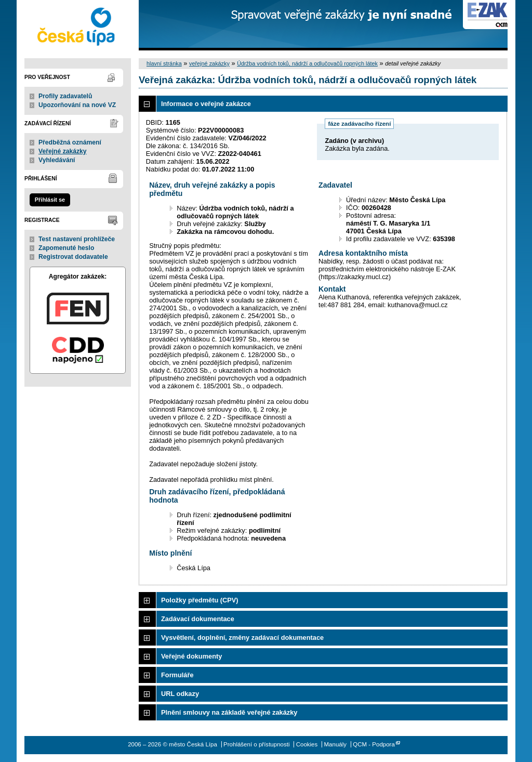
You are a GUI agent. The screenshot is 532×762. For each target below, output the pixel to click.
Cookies (307, 744)
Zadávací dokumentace (198, 619)
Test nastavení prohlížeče (77, 239)
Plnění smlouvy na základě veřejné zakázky (229, 712)
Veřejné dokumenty (191, 656)
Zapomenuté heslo (66, 248)
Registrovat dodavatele (73, 257)
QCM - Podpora (374, 744)
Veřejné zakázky (63, 151)
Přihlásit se (50, 200)
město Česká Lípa (78, 25)
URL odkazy (180, 694)
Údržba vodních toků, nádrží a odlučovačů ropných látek (307, 63)
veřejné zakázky (209, 63)
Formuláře (177, 675)
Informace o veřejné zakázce (206, 104)
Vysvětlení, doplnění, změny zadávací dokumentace (242, 638)
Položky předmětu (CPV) (200, 600)
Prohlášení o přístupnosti (256, 744)
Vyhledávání (57, 160)
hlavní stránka (164, 63)
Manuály (335, 744)
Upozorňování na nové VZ (77, 105)
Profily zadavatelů (65, 96)
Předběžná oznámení (70, 142)
